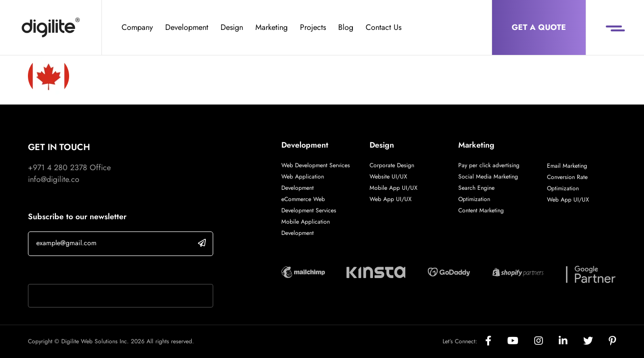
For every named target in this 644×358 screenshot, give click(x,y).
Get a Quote (539, 27)
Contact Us (384, 27)
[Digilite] (51, 27)
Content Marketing (481, 210)
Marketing (272, 27)
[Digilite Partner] (303, 271)
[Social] (496, 342)
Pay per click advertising (489, 165)
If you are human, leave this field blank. (93, 271)
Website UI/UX (388, 177)
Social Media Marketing (488, 177)
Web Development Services (316, 165)
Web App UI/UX (391, 199)
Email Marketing (567, 166)
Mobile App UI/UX (394, 188)
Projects (313, 27)
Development (187, 27)
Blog (346, 27)
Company (137, 27)
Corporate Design (392, 165)
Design (232, 27)
